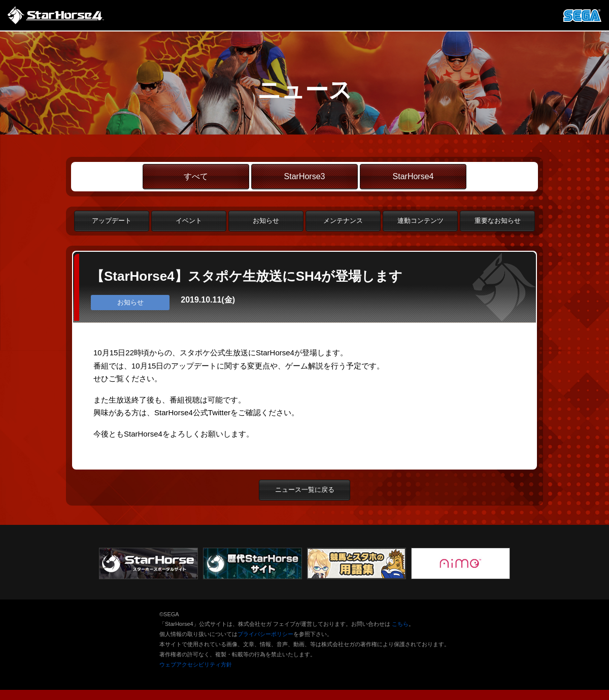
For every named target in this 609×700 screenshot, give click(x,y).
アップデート (112, 221)
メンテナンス (343, 221)
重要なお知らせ (498, 221)
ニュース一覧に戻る (305, 490)
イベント (189, 221)
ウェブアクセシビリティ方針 (196, 664)
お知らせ (266, 221)
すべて (196, 176)
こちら (400, 624)
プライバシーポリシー (265, 634)
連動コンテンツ (420, 221)
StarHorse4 (413, 176)
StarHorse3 (305, 176)
